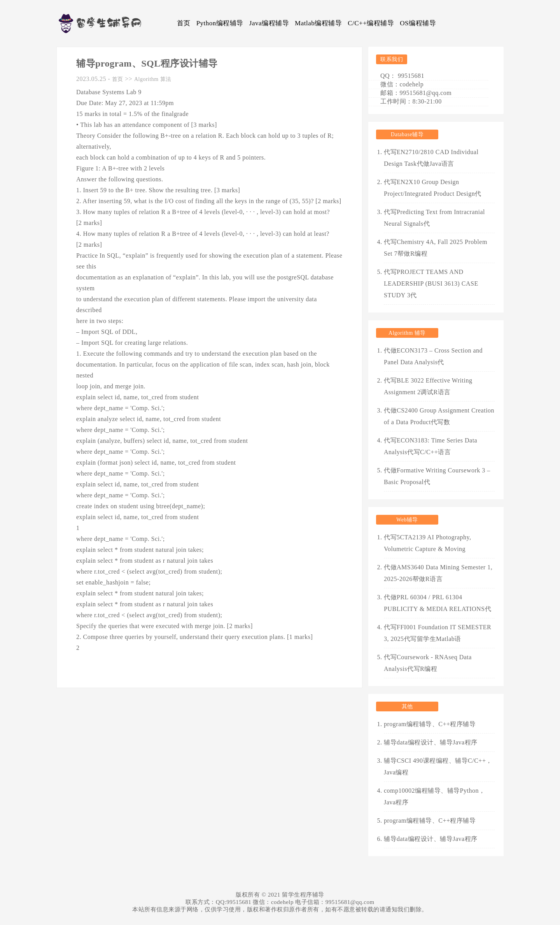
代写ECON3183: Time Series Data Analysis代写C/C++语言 (430, 446)
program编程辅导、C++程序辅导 (430, 724)
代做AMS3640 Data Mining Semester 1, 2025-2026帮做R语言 (438, 573)
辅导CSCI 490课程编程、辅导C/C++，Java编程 (438, 766)
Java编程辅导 (269, 23)
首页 (184, 23)
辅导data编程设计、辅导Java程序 (431, 742)
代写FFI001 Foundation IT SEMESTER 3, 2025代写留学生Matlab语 (437, 633)
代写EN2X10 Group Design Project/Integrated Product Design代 (433, 188)
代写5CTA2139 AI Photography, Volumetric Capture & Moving (427, 543)
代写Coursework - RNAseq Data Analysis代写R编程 (428, 663)
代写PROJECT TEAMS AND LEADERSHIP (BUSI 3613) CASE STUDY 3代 (431, 283)
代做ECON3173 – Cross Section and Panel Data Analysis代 (433, 356)
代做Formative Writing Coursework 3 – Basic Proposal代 (437, 476)
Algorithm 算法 (153, 79)
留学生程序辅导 (303, 895)
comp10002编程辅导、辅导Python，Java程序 (434, 796)
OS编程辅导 (418, 23)
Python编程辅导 (220, 23)
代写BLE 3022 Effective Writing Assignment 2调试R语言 (428, 386)
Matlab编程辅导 (318, 23)
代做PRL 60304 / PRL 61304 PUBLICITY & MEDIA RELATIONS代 (437, 603)
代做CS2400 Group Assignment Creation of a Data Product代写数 (439, 416)
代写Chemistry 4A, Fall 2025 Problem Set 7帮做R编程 (436, 248)
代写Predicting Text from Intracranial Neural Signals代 (434, 218)
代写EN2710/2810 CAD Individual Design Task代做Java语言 (431, 158)
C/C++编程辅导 (371, 23)
